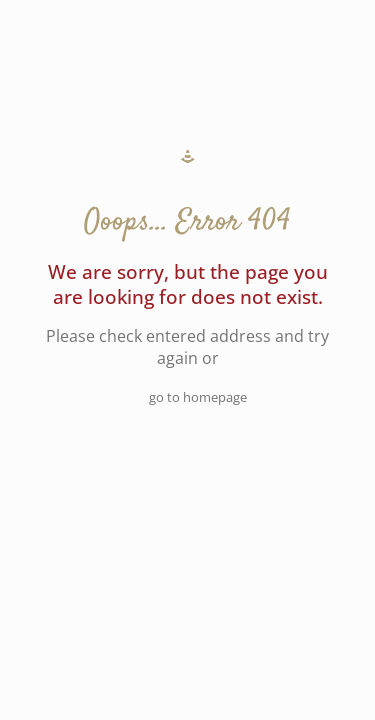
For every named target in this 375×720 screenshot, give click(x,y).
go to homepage (198, 397)
